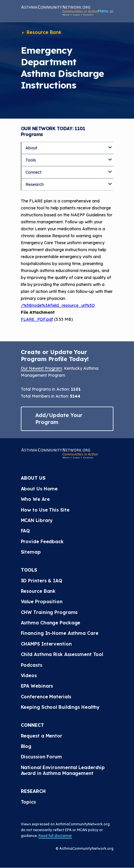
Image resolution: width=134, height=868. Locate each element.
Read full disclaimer (55, 836)
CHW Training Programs (49, 612)
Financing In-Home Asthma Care (60, 633)
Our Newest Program (41, 368)
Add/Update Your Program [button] (59, 419)
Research (35, 184)
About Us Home (39, 489)
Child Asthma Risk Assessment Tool (62, 654)
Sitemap (31, 552)
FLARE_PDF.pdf (37, 319)
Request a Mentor (42, 736)
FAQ (25, 531)
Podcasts (32, 665)
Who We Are (35, 499)
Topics (28, 802)
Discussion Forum (41, 757)
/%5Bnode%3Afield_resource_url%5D (58, 305)
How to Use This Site (45, 510)
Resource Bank (41, 32)
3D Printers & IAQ (42, 581)
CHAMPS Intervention (46, 644)
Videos (29, 675)
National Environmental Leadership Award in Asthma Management (64, 770)
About (31, 148)
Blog (26, 746)
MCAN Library (37, 520)
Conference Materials (46, 697)
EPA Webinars (37, 686)
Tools (31, 160)
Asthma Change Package (51, 623)
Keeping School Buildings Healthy (60, 707)
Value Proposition (42, 601)
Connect (33, 172)
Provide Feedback (42, 541)
